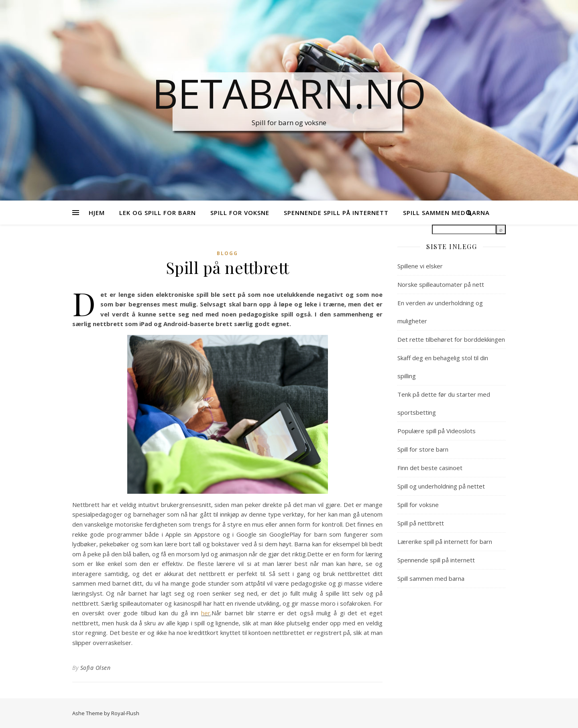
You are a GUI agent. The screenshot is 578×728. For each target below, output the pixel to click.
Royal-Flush (125, 713)
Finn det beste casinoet (430, 468)
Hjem (97, 213)
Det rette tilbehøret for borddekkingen (451, 339)
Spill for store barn (423, 449)
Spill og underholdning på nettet (441, 486)
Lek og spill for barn (158, 213)
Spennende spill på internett (336, 213)
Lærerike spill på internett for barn (445, 541)
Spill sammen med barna (431, 578)
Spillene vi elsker (420, 266)
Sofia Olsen (96, 668)
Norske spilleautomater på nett (441, 284)
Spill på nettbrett (421, 523)
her (206, 613)
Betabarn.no (289, 93)
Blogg (227, 253)
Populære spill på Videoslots (437, 431)
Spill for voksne (240, 213)
